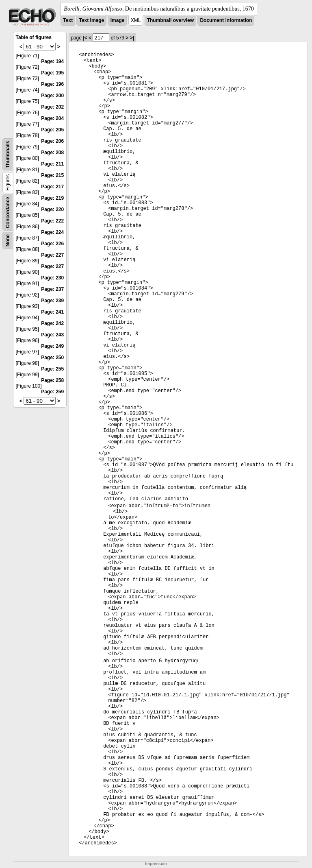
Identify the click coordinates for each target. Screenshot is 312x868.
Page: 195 (52, 73)
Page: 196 (52, 84)
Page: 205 (52, 130)
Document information (226, 20)
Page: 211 (52, 164)
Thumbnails (8, 154)
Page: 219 (52, 198)
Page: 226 (52, 244)
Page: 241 (52, 312)
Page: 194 (52, 61)
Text (68, 20)
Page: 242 (52, 323)
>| (132, 38)
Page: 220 (52, 209)
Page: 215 (52, 175)
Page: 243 (52, 335)
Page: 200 (52, 96)
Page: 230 (52, 278)
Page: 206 (52, 141)
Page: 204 (52, 118)
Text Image (91, 20)
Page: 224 (52, 232)
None (8, 240)
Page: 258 (52, 380)
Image (118, 20)
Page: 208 (52, 153)
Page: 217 (52, 187)
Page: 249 (52, 346)
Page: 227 (52, 255)
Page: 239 (52, 301)
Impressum (156, 864)
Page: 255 (52, 369)
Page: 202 (52, 107)
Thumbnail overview (170, 20)
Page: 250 (52, 358)
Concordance (8, 213)
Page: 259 (52, 392)
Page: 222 (52, 221)
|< (85, 38)
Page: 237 (52, 289)
